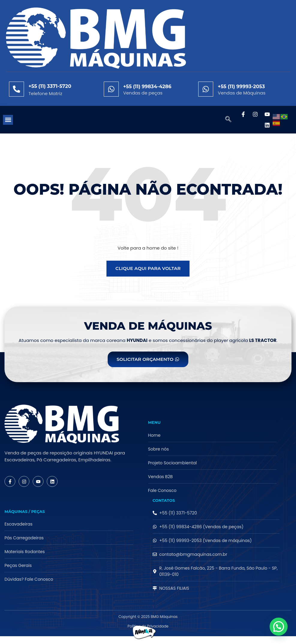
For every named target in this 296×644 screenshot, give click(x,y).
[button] (8, 120)
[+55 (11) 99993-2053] (206, 89)
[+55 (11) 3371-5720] (16, 89)
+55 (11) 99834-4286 (147, 87)
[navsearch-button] (225, 120)
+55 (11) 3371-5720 (50, 86)
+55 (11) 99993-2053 (241, 87)
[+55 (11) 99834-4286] (111, 89)
